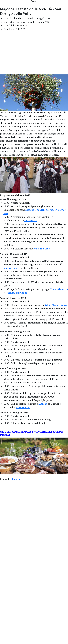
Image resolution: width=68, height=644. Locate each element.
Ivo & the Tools (42, 249)
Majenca (15, 479)
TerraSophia (31, 221)
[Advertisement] (20, 53)
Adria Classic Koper (56, 305)
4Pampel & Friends (16, 293)
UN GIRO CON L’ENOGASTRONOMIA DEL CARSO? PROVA (32, 433)
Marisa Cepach (11, 268)
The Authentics (59, 289)
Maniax (43, 404)
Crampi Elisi (23, 407)
